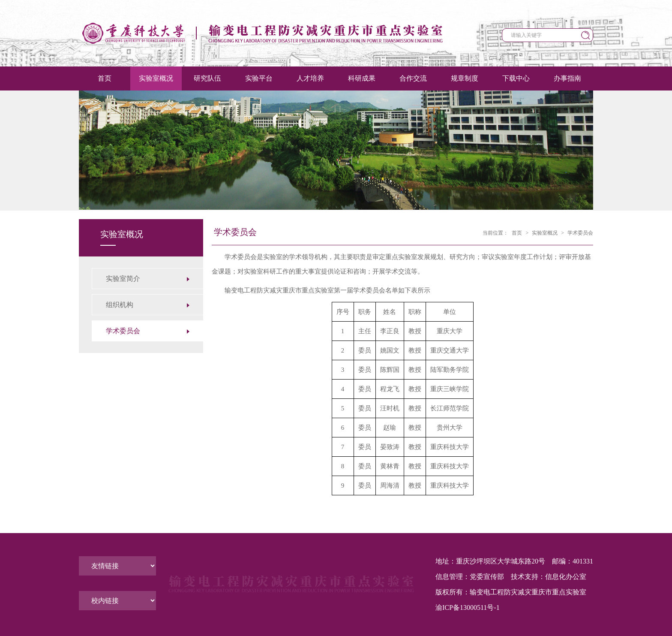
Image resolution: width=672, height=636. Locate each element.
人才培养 (310, 78)
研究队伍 (207, 78)
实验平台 (259, 78)
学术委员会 (580, 233)
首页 (105, 78)
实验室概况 (156, 78)
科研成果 (362, 78)
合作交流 (413, 78)
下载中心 (516, 78)
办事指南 (567, 78)
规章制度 (465, 78)
